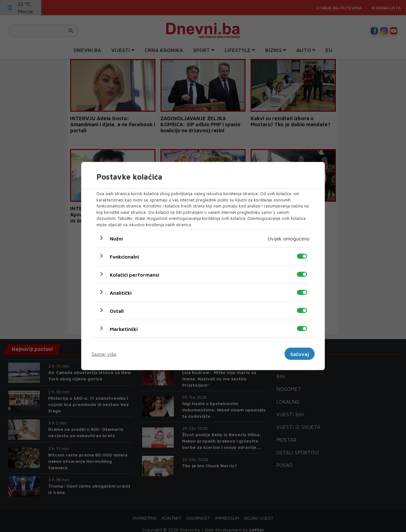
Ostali (117, 311)
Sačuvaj (300, 354)
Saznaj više (104, 354)
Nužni (116, 239)
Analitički (121, 293)
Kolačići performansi (134, 275)
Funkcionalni (124, 257)
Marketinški (124, 329)
